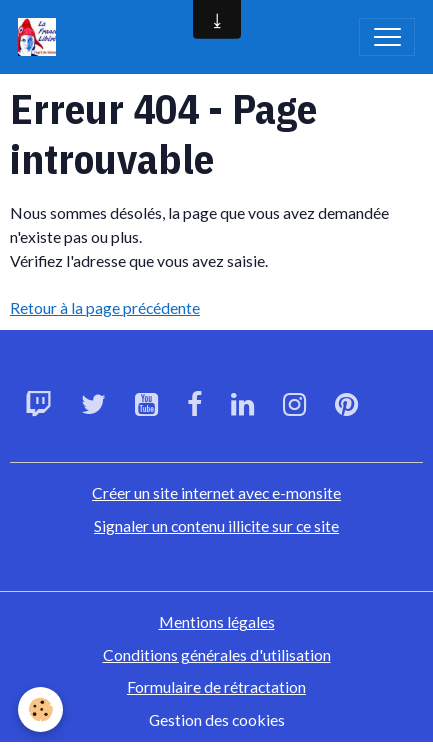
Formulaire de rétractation (216, 686)
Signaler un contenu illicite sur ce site (216, 525)
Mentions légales (217, 621)
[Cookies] (40, 709)
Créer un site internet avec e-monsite (216, 492)
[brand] (41, 37)
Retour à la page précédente (105, 307)
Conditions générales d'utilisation (217, 654)
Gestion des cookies (217, 719)
